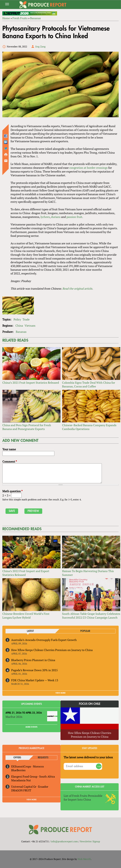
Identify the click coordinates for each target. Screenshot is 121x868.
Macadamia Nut (21, 780)
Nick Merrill (84, 859)
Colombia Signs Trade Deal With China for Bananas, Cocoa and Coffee (89, 384)
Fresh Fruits (20, 18)
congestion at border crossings (88, 168)
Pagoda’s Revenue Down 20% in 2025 (35, 670)
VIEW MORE (60, 693)
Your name (9, 449)
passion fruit (74, 217)
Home (6, 18)
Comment (10, 461)
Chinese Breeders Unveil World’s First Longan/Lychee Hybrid (26, 616)
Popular (85, 631)
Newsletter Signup (90, 841)
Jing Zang (40, 46)
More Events (31, 727)
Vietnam (30, 326)
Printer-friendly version (6, 155)
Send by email (6, 161)
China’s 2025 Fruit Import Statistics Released (31, 383)
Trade (26, 319)
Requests (43, 758)
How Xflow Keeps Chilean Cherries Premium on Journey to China (52, 650)
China (19, 326)
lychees (45, 217)
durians (56, 217)
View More (32, 800)
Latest (30, 631)
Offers (17, 758)
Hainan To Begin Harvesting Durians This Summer (88, 573)
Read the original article (77, 288)
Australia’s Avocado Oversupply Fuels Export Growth (44, 640)
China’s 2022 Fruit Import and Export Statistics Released (26, 573)
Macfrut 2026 (14, 717)
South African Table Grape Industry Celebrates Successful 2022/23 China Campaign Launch (91, 616)
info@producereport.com (64, 841)
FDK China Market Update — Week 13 (35, 680)
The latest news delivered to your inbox (88, 757)
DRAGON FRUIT (21, 790)
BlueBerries (18, 770)
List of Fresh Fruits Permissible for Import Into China (83, 798)
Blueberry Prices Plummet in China (33, 660)
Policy (17, 319)
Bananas (35, 18)
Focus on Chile (90, 704)
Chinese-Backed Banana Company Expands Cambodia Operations (89, 427)
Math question (12, 491)
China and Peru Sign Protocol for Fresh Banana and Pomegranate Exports (27, 427)
